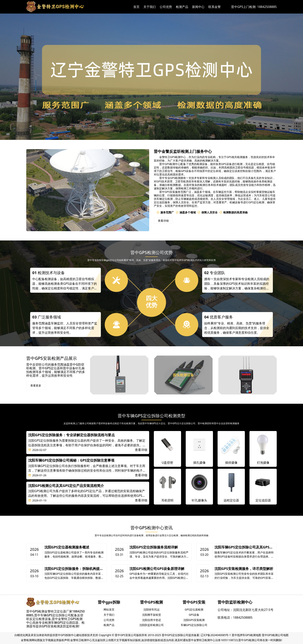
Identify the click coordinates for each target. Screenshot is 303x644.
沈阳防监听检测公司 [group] (151, 625)
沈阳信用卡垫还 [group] (151, 620)
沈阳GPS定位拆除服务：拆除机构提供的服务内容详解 (74, 569)
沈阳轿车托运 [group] (151, 609)
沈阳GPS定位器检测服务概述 (67, 547)
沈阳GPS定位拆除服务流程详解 (154, 547)
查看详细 (163, 221)
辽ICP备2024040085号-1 (216, 635)
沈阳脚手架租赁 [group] (151, 615)
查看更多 (36, 385)
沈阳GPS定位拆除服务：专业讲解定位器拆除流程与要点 (71, 435)
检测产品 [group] (109, 625)
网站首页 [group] (109, 609)
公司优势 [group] (109, 620)
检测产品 (182, 7)
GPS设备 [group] (194, 615)
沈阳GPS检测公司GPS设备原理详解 (157, 569)
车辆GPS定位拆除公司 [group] (194, 625)
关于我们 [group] (109, 615)
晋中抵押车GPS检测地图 (246, 635)
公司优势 (166, 7)
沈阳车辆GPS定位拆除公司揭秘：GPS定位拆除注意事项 (71, 460)
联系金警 (214, 7)
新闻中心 (198, 7)
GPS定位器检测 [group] (194, 609)
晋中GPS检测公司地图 (275, 635)
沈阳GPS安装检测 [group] (194, 620)
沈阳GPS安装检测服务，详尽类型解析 (244, 569)
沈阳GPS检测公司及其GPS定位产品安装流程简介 (66, 486)
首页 (136, 7)
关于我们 (150, 7)
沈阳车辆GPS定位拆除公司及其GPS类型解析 (244, 547)
